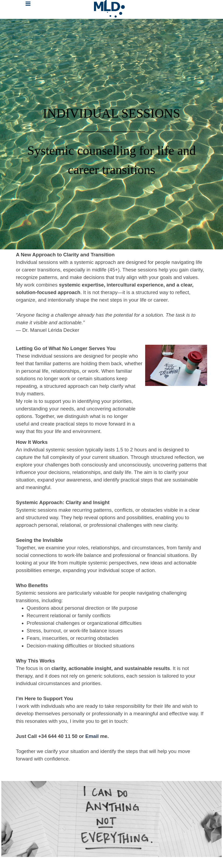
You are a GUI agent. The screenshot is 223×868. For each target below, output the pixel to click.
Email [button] (93, 736)
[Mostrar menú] (28, 4)
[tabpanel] (111, 134)
